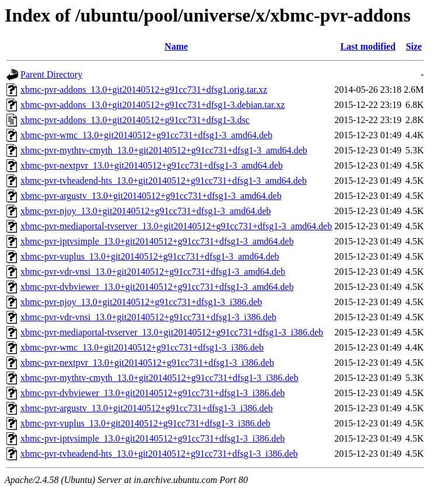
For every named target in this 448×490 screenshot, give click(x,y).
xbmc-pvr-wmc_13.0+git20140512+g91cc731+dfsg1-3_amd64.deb (146, 135)
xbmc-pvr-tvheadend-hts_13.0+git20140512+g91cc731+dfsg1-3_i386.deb (159, 454)
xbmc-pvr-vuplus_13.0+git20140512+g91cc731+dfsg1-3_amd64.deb (150, 256)
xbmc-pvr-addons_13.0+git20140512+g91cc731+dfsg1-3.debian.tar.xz (153, 105)
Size (414, 46)
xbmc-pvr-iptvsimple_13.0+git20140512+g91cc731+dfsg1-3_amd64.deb (157, 241)
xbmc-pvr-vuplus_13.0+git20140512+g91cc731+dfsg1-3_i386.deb (145, 423)
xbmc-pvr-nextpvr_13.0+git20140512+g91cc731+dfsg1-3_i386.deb (147, 363)
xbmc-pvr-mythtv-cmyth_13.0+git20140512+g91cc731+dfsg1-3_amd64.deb (164, 150)
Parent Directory (51, 74)
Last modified (368, 46)
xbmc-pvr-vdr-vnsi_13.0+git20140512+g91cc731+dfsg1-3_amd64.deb (153, 272)
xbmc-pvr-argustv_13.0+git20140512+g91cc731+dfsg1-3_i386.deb (147, 408)
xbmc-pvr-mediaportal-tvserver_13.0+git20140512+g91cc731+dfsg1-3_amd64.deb (176, 226)
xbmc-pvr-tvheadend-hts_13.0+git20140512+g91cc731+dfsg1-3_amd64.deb (164, 181)
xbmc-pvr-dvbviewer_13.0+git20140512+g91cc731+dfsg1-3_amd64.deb (157, 287)
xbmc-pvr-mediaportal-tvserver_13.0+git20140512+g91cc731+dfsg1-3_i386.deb (172, 332)
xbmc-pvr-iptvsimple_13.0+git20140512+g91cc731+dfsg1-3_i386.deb (153, 438)
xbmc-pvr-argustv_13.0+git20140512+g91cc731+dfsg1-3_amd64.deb (151, 196)
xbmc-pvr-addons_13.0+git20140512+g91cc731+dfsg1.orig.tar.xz (144, 90)
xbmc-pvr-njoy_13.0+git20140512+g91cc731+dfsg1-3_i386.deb (141, 302)
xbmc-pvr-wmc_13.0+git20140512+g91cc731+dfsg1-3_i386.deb (142, 347)
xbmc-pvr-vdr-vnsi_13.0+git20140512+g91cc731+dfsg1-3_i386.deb (148, 317)
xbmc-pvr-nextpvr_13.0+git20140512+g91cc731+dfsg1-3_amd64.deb (152, 165)
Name (176, 46)
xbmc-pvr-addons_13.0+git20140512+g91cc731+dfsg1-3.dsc (135, 120)
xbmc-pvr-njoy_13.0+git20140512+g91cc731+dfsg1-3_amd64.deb (146, 211)
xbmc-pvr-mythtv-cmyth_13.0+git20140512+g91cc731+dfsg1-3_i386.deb (159, 378)
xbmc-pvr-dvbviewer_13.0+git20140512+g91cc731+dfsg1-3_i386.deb (153, 393)
